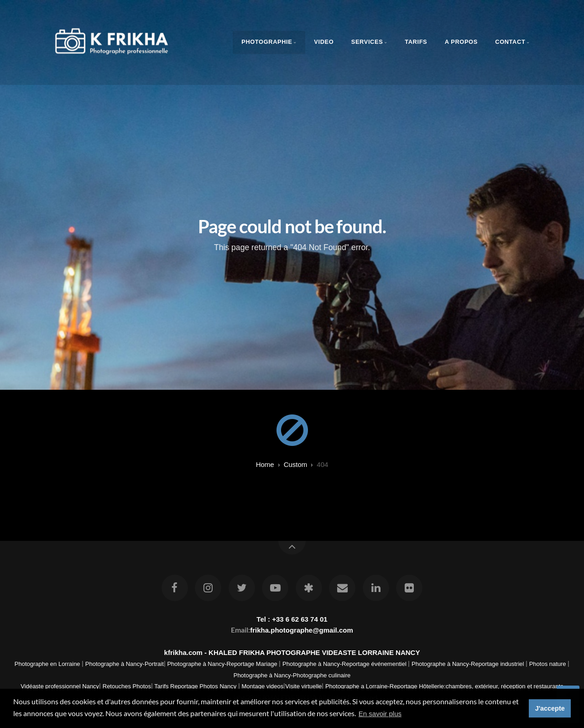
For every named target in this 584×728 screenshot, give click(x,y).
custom (296, 464)
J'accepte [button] (550, 708)
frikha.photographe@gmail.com (301, 630)
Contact (510, 42)
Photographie (267, 42)
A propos (461, 42)
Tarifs (416, 42)
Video (324, 42)
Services (367, 42)
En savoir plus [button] (380, 714)
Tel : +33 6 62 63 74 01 (292, 619)
